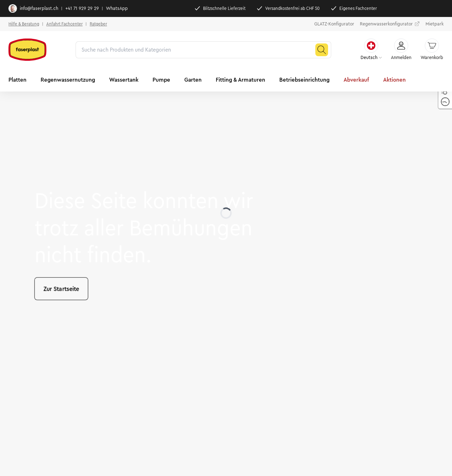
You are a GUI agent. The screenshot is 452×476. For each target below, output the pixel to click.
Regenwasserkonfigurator (390, 24)
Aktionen (394, 80)
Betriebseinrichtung (304, 80)
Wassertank (124, 80)
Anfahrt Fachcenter (64, 24)
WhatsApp (117, 8)
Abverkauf (356, 80)
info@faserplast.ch (33, 8)
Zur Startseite (61, 289)
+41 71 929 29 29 (82, 8)
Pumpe (161, 80)
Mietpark (435, 24)
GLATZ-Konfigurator (334, 24)
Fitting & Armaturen (240, 80)
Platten (17, 80)
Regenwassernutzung (68, 80)
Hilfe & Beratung (24, 24)
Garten (193, 80)
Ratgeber (98, 24)
